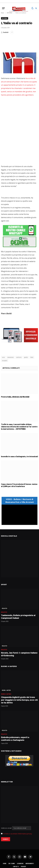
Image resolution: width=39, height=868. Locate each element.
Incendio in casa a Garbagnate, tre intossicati (19, 457)
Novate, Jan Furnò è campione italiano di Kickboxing (19, 654)
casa (3, 357)
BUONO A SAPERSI (6, 690)
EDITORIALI (5, 18)
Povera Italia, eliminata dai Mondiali (15, 397)
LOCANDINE (20, 863)
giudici (26, 357)
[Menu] (3, 8)
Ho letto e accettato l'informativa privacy (17, 834)
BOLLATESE (5, 608)
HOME (5, 863)
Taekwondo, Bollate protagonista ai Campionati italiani (18, 617)
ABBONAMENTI (30, 863)
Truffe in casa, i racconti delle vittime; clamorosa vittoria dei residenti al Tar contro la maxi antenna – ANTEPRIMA (19, 427)
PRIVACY (23, 866)
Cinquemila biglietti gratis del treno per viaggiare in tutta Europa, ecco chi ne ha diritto (19, 700)
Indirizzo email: (16, 828)
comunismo (11, 357)
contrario (19, 357)
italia (32, 357)
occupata (5, 360)
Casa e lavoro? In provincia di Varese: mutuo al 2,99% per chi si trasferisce (19, 485)
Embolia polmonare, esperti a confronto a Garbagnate (15, 739)
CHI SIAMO (12, 863)
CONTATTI (16, 866)
